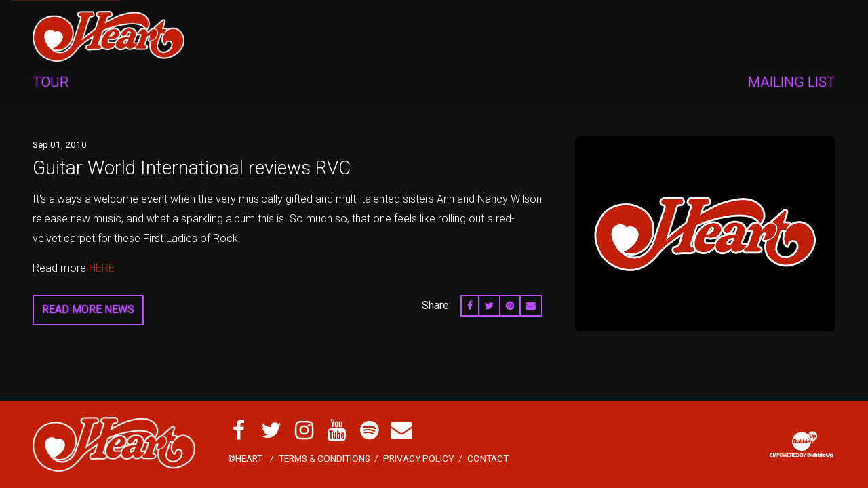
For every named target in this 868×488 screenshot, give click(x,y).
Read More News (88, 309)
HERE (100, 268)
